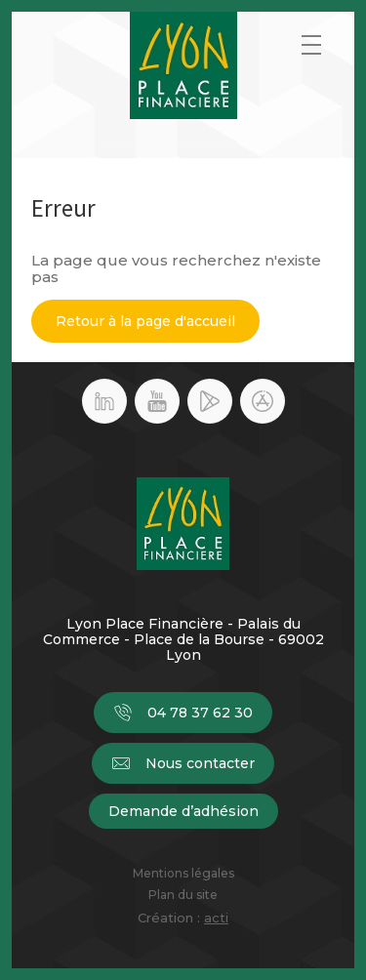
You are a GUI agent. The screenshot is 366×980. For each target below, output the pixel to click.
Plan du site (183, 895)
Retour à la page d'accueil (145, 321)
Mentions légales (183, 874)
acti (216, 918)
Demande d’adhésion (183, 811)
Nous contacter (183, 763)
